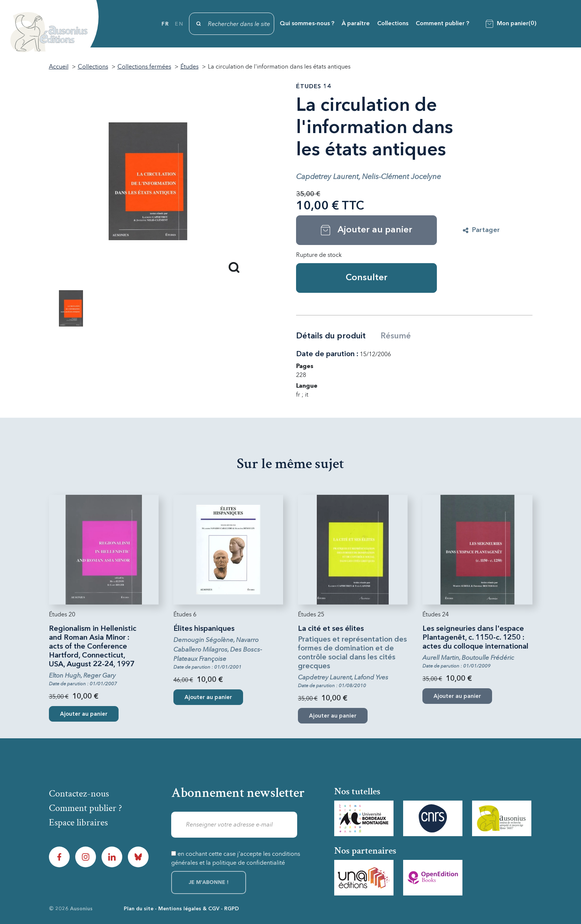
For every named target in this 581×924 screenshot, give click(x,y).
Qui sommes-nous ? (307, 24)
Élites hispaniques (204, 629)
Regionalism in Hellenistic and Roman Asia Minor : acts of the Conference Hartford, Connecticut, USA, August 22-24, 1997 (93, 647)
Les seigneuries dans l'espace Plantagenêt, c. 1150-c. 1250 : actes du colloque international (475, 638)
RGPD (232, 909)
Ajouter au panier (84, 714)
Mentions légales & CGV (189, 909)
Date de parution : (327, 354)
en (179, 24)
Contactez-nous (79, 794)
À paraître (356, 24)
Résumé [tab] (396, 336)
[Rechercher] (232, 24)
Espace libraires (78, 822)
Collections (393, 24)
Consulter (367, 278)
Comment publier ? (442, 24)
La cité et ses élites (331, 629)
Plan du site (139, 909)
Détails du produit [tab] (331, 336)
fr (165, 24)
